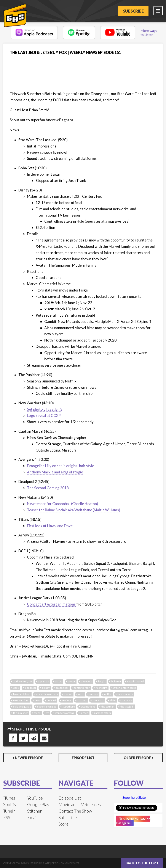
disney (46, 688)
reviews (67, 700)
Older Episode (137, 758)
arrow (59, 681)
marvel (68, 694)
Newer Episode (29, 758)
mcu (81, 694)
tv (48, 713)
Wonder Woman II (65, 713)
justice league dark (47, 694)
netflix (108, 694)
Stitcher (34, 811)
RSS (7, 817)
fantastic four (82, 688)
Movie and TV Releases (80, 804)
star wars (127, 700)
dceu (16, 688)
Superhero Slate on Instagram (133, 821)
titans (37, 713)
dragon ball (62, 688)
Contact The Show (75, 811)
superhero (69, 707)
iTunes (9, 798)
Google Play (38, 804)
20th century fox (23, 681)
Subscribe (133, 11)
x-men (84, 713)
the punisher (21, 713)
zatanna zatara (103, 713)
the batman (108, 707)
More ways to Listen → (149, 32)
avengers (87, 681)
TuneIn (9, 811)
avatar (72, 681)
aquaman (44, 681)
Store (64, 824)
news (38, 700)
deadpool (30, 688)
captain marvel (136, 681)
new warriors (21, 700)
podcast (51, 700)
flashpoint (101, 688)
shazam (82, 700)
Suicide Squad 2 (22, 707)
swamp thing (88, 707)
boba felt (116, 681)
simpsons (98, 700)
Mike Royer (72, 863)
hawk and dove (22, 694)
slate (113, 700)
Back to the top (142, 863)
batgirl (102, 681)
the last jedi (127, 707)
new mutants (125, 694)
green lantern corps (125, 688)
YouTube (35, 798)
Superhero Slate (134, 797)
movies (94, 694)
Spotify (10, 804)
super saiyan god (47, 707)
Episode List (83, 758)
